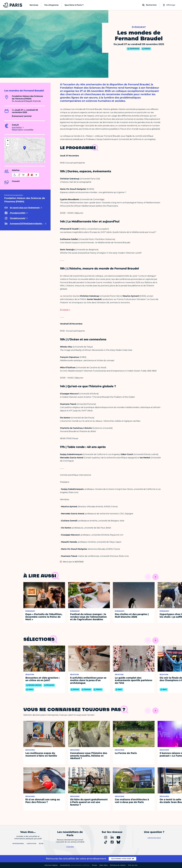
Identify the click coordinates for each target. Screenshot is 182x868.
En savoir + (65, 310)
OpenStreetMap (36, 162)
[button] (25, 148)
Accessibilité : (75, 865)
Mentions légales (51, 865)
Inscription (17, 127)
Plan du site (133, 865)
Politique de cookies (118, 865)
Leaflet (25, 162)
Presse (94, 865)
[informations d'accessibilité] (26, 175)
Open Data (104, 865)
